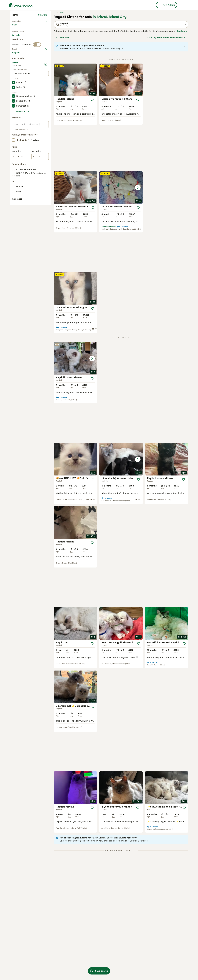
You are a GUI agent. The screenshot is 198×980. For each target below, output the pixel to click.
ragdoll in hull (19, 945)
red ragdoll (159, 930)
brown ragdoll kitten (57, 935)
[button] (75, 193)
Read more (182, 81)
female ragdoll (55, 930)
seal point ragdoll (127, 950)
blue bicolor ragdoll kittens (131, 955)
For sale (18, 88)
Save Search (64, 87)
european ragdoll (162, 965)
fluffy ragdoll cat (162, 940)
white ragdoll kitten (57, 960)
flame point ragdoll (92, 955)
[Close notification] (185, 96)
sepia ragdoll (54, 970)
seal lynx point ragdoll (59, 965)
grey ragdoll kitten (92, 945)
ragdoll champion (127, 970)
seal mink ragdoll (162, 925)
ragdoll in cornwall (22, 925)
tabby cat (87, 930)
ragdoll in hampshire (22, 950)
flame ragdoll (89, 950)
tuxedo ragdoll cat (162, 935)
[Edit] (46, 187)
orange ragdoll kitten (164, 945)
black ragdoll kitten (57, 940)
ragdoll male (54, 925)
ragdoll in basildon (21, 965)
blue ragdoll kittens (92, 935)
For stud (18, 95)
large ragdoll (124, 945)
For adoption (35, 88)
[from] (21, 280)
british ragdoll (89, 925)
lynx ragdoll (124, 935)
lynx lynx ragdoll (91, 960)
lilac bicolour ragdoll (164, 970)
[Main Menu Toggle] (3, 5)
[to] (40, 280)
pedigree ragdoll (126, 930)
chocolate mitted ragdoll (130, 965)
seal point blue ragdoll (94, 965)
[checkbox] (13, 125)
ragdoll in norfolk (21, 930)
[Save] (92, 150)
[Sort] (166, 87)
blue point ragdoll (162, 950)
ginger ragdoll (54, 950)
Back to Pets (19, 70)
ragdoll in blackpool (22, 940)
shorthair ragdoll (161, 960)
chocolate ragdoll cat (164, 955)
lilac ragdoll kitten (127, 940)
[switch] (37, 105)
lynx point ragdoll (91, 940)
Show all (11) (22, 235)
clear (44, 111)
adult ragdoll (54, 945)
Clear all (42, 64)
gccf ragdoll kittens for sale (132, 925)
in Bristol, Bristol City (110, 66)
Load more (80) (41, 175)
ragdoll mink (54, 955)
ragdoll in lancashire (22, 970)
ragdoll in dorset (20, 955)
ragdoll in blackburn (22, 960)
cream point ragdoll (128, 960)
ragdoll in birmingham (23, 935)
